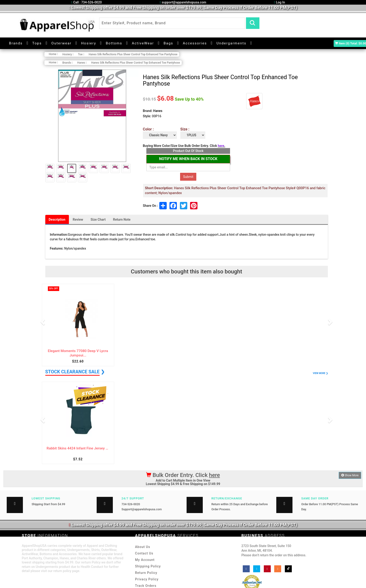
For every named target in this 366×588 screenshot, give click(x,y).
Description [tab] (57, 220)
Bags (168, 43)
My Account (145, 560)
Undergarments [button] (231, 43)
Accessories (195, 43)
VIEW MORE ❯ (320, 373)
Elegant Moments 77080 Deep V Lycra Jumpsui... (78, 353)
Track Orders (146, 586)
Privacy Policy (147, 579)
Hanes (158, 111)
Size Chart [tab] (98, 220)
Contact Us (144, 553)
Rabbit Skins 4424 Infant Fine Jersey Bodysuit (78, 448)
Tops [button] (37, 43)
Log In (279, 2)
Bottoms (114, 43)
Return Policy (146, 573)
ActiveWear (143, 43)
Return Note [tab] (122, 220)
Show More (350, 475)
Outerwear (61, 43)
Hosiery (89, 43)
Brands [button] (16, 43)
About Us (143, 547)
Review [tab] (78, 220)
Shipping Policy (148, 566)
